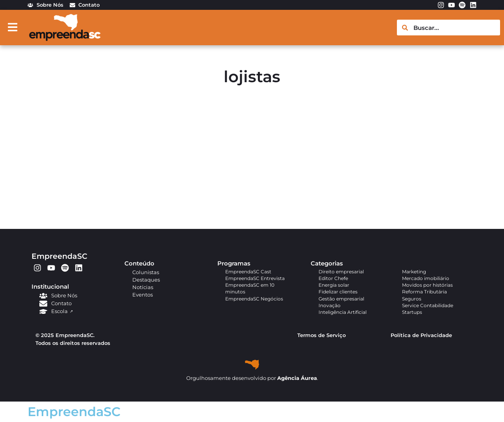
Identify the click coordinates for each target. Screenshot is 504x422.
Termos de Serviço (321, 335)
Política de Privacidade (421, 335)
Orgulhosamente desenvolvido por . (252, 378)
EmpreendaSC (59, 256)
